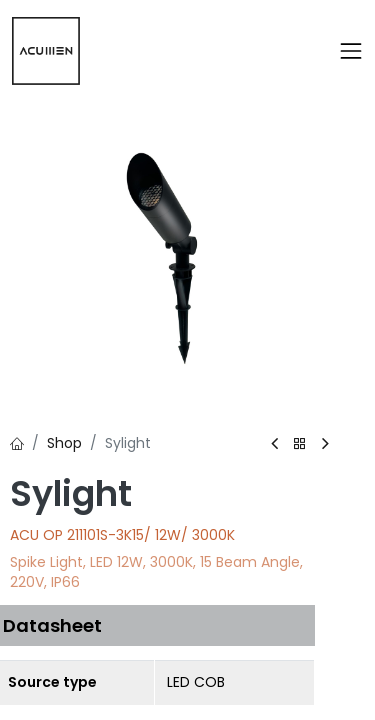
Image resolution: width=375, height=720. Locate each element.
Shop (64, 443)
